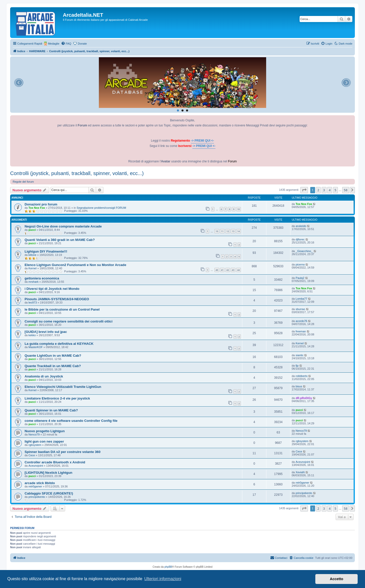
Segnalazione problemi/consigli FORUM (101, 208)
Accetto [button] (336, 579)
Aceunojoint (36, 466)
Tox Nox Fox (37, 208)
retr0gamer (35, 486)
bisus (299, 386)
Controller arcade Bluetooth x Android (55, 462)
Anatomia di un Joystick (44, 376)
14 (239, 231)
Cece (32, 455)
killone (32, 255)
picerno (300, 264)
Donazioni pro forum (41, 204)
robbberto (302, 376)
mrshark (33, 282)
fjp (297, 366)
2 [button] (318, 190)
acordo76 (301, 321)
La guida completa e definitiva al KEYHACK (59, 344)
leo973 (33, 302)
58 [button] (346, 190)
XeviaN (300, 472)
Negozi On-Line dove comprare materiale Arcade (63, 226)
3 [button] (324, 190)
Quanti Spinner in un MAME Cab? (51, 410)
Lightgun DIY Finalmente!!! (46, 251)
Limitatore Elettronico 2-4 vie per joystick (57, 398)
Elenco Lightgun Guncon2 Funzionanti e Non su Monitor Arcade (75, 265)
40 (217, 270)
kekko (32, 335)
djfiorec (300, 239)
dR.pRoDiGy (304, 398)
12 (228, 231)
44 (239, 270)
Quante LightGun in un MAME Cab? (53, 356)
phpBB (168, 567)
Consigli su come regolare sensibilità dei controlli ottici (69, 321)
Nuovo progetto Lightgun (45, 431)
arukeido (301, 226)
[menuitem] (66, 44)
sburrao (300, 309)
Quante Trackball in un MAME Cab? (53, 366)
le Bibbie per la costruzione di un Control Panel (62, 309)
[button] (304, 190)
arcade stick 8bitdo (40, 483)
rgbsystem (35, 445)
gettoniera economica (42, 278)
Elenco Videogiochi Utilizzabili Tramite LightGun (63, 387)
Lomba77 (301, 299)
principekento (37, 497)
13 (233, 231)
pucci (32, 230)
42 (228, 270)
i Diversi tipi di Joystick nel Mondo (52, 289)
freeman (301, 331)
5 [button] (335, 190)
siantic (299, 355)
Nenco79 (34, 434)
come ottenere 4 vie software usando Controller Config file (71, 421)
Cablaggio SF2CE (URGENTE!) (49, 493)
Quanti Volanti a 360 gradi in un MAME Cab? (60, 240)
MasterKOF (35, 347)
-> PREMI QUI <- (202, 141)
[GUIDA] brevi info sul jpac (46, 332)
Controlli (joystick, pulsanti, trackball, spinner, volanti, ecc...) (77, 173)
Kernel (32, 268)
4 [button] (330, 190)
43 (233, 270)
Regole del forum (23, 182)
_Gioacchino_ (304, 251)
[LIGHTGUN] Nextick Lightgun (48, 473)
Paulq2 (300, 278)
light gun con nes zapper (44, 441)
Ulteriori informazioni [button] (163, 579)
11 (222, 231)
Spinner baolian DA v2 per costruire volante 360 (62, 452)
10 (239, 209)
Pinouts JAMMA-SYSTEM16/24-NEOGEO (57, 299)
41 (222, 270)
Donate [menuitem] (82, 44)
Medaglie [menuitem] (54, 44)
